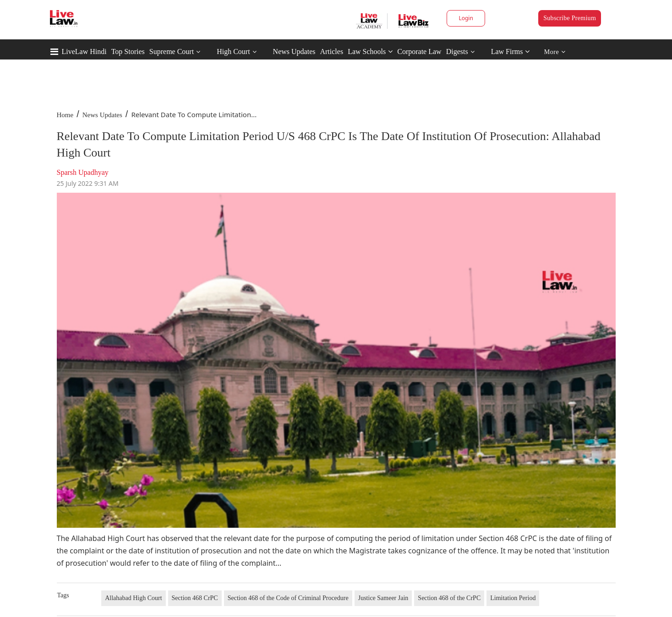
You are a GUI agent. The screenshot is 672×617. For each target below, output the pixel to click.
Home (65, 115)
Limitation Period (513, 598)
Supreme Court (172, 51)
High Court (233, 51)
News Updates (294, 51)
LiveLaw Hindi (84, 51)
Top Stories (128, 51)
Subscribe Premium (570, 18)
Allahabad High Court (133, 598)
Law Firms (511, 51)
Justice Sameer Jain (383, 598)
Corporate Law (419, 51)
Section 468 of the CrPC (449, 598)
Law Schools (370, 51)
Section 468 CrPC (195, 598)
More (555, 52)
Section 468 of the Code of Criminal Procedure (288, 598)
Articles (331, 51)
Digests (457, 51)
